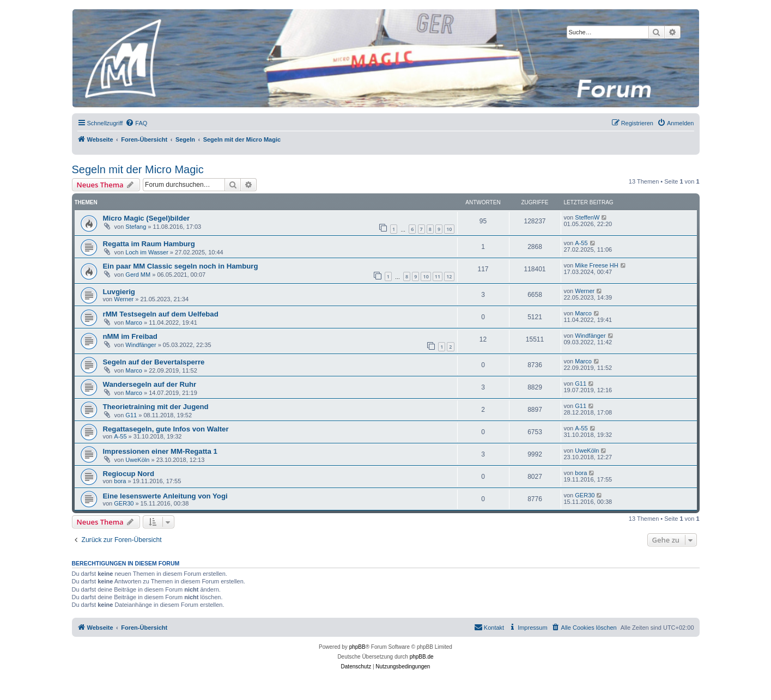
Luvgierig (119, 292)
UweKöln (137, 460)
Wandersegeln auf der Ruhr (150, 384)
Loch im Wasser (147, 252)
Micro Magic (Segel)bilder (147, 218)
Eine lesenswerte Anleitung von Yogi (165, 496)
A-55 (581, 243)
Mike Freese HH (596, 265)
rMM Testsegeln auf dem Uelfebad (161, 314)
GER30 (124, 503)
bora (120, 481)
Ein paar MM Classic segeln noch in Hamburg (181, 266)
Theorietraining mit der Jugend (156, 407)
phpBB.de (422, 657)
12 (449, 276)
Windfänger (141, 345)
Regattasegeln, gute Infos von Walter (166, 429)
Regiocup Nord (129, 474)
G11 (581, 384)
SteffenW (587, 217)
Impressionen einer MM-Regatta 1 (160, 451)
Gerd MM (138, 275)
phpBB (357, 647)
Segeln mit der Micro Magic (138, 169)
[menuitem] (136, 123)
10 (449, 229)
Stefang (136, 227)
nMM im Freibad (130, 336)
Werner (124, 299)
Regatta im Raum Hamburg (149, 244)
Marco (134, 322)
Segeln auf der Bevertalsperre (154, 362)
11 (438, 276)
